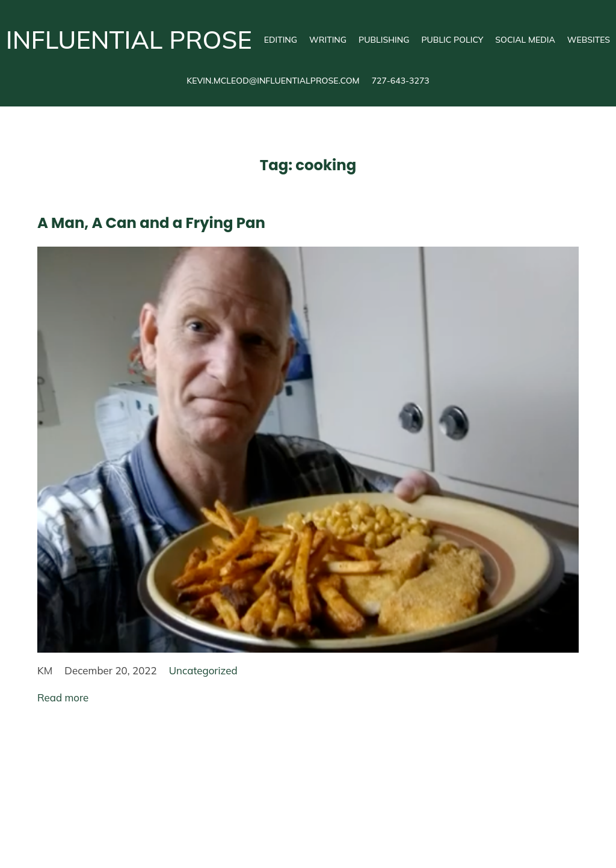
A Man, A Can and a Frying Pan (151, 223)
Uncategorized (203, 670)
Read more (63, 697)
